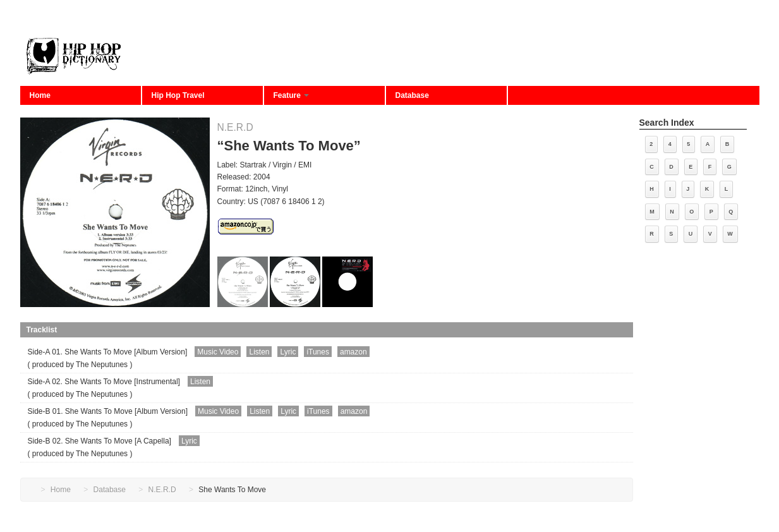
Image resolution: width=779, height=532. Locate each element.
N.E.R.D (235, 127)
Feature (292, 95)
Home (40, 95)
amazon (353, 352)
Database (412, 95)
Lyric (288, 352)
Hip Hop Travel (178, 95)
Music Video (218, 352)
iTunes (318, 352)
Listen (259, 352)
